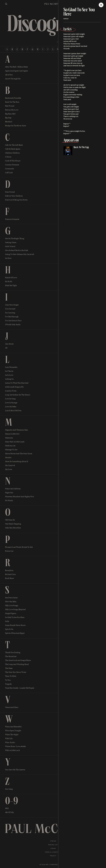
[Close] (101, 5)
